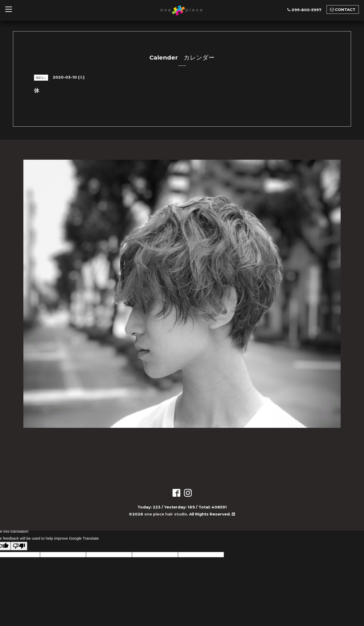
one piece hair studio (166, 514)
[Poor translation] (19, 546)
